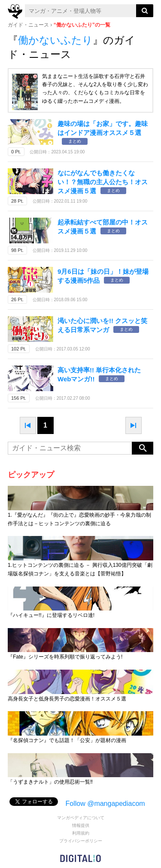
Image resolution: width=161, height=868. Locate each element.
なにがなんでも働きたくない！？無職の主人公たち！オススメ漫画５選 (103, 182)
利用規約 (81, 833)
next (134, 425)
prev (28, 425)
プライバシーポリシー (81, 841)
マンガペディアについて (81, 818)
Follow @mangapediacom (105, 804)
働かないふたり (55, 40)
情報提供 (81, 825)
